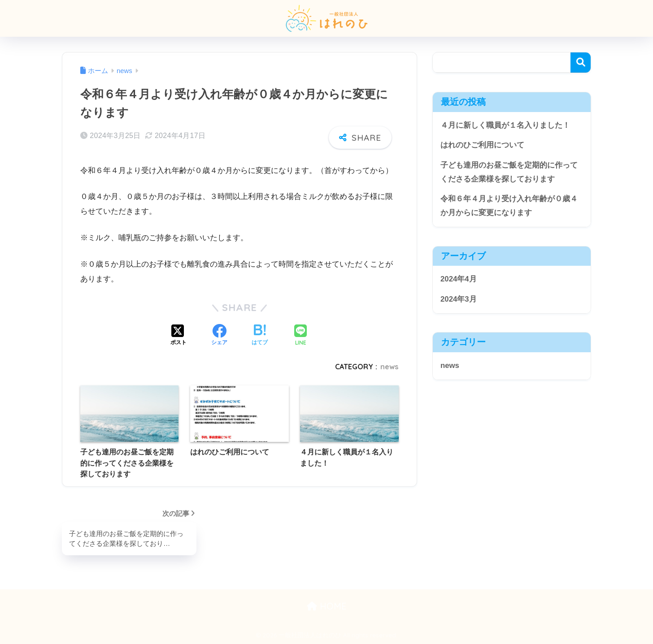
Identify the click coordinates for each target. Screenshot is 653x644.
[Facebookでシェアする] (219, 336)
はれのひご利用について (482, 145)
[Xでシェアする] (178, 336)
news (390, 367)
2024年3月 (459, 299)
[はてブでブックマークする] (260, 336)
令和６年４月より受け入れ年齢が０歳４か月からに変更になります (509, 206)
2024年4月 (459, 279)
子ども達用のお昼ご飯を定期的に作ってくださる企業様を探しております (509, 172)
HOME (327, 606)
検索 (581, 63)
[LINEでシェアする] (300, 336)
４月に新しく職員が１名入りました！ (505, 125)
